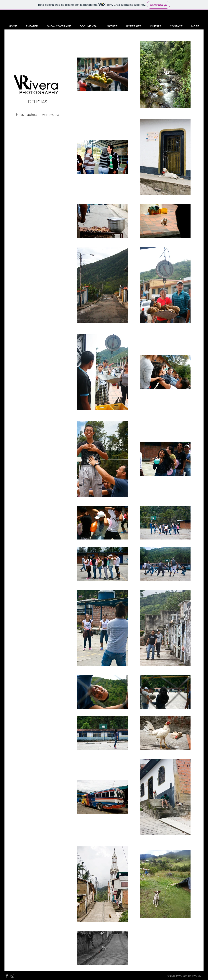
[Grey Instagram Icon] (12, 976)
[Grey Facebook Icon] (7, 976)
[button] (32, 26)
